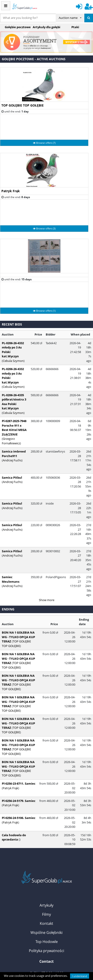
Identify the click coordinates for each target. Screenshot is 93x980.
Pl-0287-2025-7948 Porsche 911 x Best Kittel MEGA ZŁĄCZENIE (15, 419)
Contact (46, 899)
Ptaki (75, 27)
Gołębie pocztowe (18, 27)
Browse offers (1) (44, 311)
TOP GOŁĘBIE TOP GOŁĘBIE (23, 105)
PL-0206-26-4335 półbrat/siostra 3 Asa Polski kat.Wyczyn (17, 395)
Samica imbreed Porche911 (14, 440)
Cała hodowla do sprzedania (14, 775)
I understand (80, 976)
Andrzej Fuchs (12, 460)
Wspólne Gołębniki (46, 871)
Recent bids (12, 324)
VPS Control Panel (55, 961)
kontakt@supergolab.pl (49, 925)
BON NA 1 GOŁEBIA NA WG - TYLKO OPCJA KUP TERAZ (18, 575)
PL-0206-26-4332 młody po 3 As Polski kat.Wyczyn (16, 352)
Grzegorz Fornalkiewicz (16, 428)
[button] (7, 42)
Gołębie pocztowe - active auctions (34, 59)
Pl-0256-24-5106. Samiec (19, 756)
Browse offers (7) (44, 143)
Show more (47, 538)
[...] (28, 18)
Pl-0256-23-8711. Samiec (19, 721)
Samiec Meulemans (16, 524)
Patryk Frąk (11, 191)
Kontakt (46, 861)
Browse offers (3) (44, 228)
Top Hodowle (47, 880)
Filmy (46, 852)
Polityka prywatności (46, 889)
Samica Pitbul (12, 455)
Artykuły (46, 843)
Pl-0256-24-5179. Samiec (19, 739)
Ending (8, 547)
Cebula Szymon (13, 404)
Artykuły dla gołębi (46, 27)
